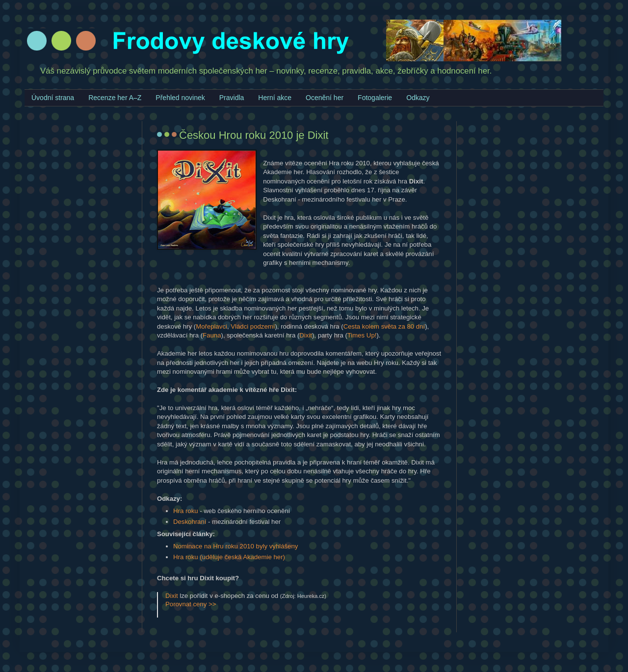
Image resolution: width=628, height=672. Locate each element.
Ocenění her (325, 98)
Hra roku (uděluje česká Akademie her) (229, 557)
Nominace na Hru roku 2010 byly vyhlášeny (235, 546)
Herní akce (275, 98)
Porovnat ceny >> (191, 604)
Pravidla (232, 98)
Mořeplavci (211, 326)
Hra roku (186, 511)
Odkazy (418, 98)
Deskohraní (190, 522)
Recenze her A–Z (115, 98)
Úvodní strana (53, 98)
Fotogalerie (375, 98)
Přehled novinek (180, 98)
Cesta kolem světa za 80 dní (384, 326)
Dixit (306, 335)
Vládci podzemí (253, 326)
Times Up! (362, 335)
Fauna (212, 335)
